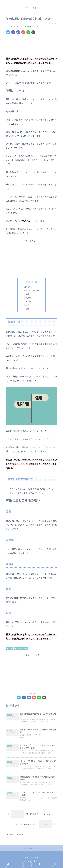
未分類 (10, 648)
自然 (27, 305)
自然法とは (28, 287)
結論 (27, 309)
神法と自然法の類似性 (32, 290)
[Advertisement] (31, 43)
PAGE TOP (31, 848)
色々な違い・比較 (21, 648)
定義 (27, 294)
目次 (28, 282)
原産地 (28, 298)
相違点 (28, 301)
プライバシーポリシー (31, 861)
